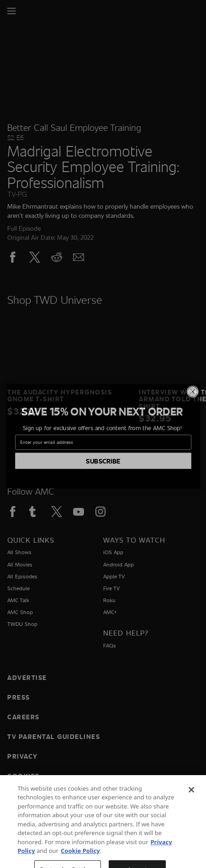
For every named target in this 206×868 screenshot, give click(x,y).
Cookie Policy (80, 859)
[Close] (191, 798)
